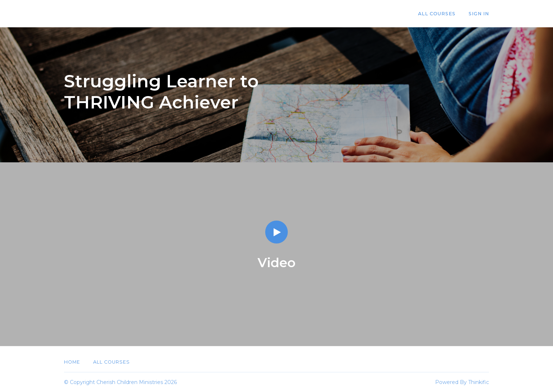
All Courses (437, 14)
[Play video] (277, 232)
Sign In (479, 14)
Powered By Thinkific (462, 382)
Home (72, 362)
